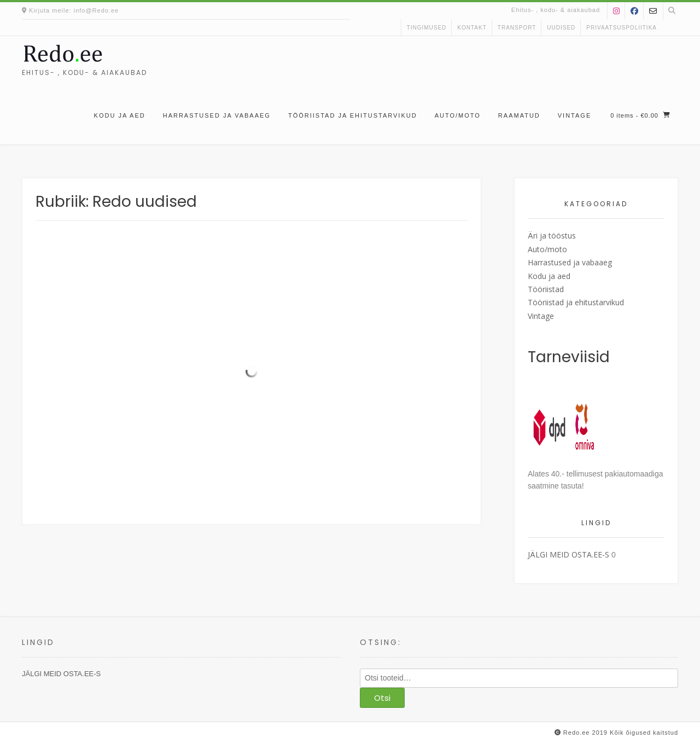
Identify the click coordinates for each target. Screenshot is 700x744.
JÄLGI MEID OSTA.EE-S (568, 554)
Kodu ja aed (120, 115)
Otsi (382, 698)
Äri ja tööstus (552, 236)
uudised (561, 28)
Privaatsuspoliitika (622, 28)
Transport (517, 28)
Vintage (574, 115)
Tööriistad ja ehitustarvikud (353, 115)
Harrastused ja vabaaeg (217, 115)
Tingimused (427, 28)
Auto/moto (458, 115)
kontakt (472, 28)
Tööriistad (546, 289)
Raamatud (519, 115)
